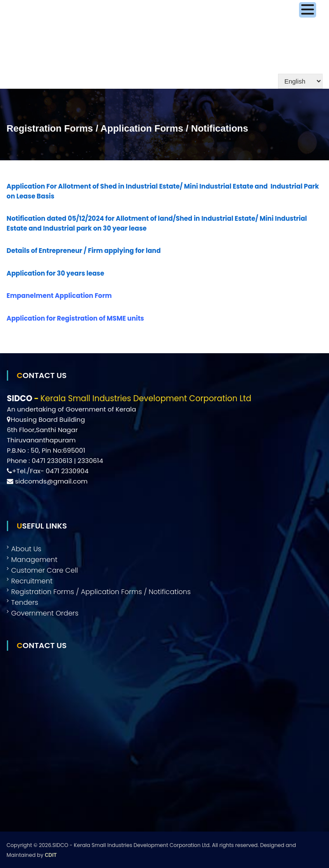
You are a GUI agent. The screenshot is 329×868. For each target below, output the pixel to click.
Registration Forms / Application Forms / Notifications (101, 592)
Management (34, 560)
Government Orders (45, 613)
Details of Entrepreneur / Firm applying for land (84, 251)
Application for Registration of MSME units (75, 318)
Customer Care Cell (45, 570)
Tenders (25, 602)
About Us (26, 549)
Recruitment (32, 581)
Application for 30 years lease (55, 273)
